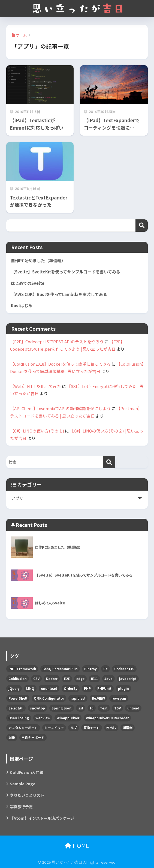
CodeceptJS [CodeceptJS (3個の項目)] (124, 669)
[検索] (109, 462)
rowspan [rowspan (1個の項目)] (119, 698)
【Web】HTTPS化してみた (36, 386)
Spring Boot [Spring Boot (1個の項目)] (62, 708)
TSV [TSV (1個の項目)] (117, 708)
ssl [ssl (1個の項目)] (81, 708)
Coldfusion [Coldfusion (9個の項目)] (18, 678)
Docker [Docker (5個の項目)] (52, 678)
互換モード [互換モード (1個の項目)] (92, 728)
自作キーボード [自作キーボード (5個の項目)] (33, 737)
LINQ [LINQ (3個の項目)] (30, 688)
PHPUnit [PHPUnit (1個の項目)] (104, 688)
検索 (142, 226)
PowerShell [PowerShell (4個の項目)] (18, 698)
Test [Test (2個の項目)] (104, 708)
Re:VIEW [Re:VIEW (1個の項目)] (98, 698)
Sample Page (23, 784)
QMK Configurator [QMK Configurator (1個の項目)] (49, 698)
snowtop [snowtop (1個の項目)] (37, 708)
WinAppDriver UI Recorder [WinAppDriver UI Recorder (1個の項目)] (107, 718)
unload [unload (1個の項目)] (133, 708)
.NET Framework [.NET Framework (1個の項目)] (22, 669)
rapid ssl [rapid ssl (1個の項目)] (78, 698)
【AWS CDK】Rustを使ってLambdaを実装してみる (59, 294)
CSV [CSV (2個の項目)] (36, 678)
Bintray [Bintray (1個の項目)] (90, 669)
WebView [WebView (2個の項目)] (43, 718)
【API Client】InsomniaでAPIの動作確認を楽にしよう (60, 408)
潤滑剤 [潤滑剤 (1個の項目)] (128, 728)
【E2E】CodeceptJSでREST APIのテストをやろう (57, 341)
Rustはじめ (22, 305)
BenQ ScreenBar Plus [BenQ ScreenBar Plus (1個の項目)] (60, 669)
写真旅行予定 (21, 807)
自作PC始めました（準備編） (38, 260)
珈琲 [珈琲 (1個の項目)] (12, 737)
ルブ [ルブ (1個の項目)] (74, 728)
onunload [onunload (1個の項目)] (49, 688)
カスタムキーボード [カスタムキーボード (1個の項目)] (23, 728)
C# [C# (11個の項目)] (105, 669)
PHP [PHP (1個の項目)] (87, 688)
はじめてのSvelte (28, 283)
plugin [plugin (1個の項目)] (123, 688)
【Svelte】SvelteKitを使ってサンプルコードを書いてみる (66, 272)
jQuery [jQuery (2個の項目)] (14, 688)
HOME (77, 846)
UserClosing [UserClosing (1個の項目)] (19, 718)
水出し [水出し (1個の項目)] (111, 728)
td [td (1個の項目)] (92, 708)
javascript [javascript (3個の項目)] (128, 678)
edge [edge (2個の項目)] (80, 678)
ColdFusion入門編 (27, 772)
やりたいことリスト (27, 795)
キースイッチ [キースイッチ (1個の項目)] (54, 728)
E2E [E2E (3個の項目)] (67, 678)
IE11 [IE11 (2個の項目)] (94, 678)
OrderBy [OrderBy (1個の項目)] (71, 688)
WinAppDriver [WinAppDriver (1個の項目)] (68, 718)
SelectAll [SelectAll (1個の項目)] (16, 708)
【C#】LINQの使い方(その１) (37, 431)
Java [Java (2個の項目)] (108, 678)
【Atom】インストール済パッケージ (42, 818)
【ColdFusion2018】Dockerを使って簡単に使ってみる (60, 364)
